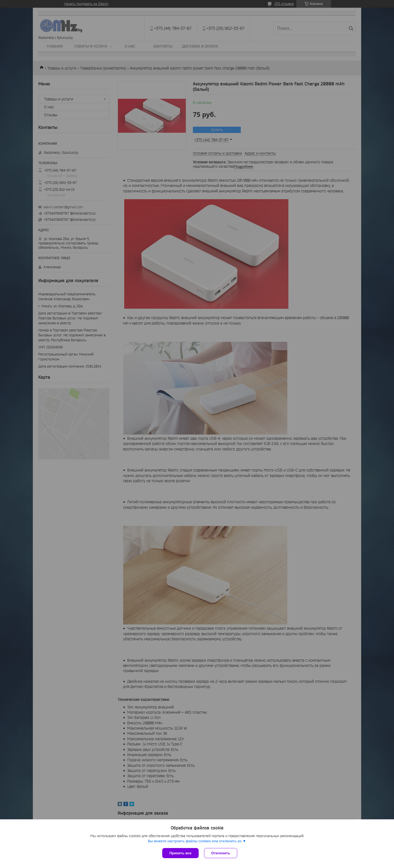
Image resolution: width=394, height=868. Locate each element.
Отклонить (221, 853)
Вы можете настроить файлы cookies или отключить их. (195, 841)
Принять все (180, 853)
